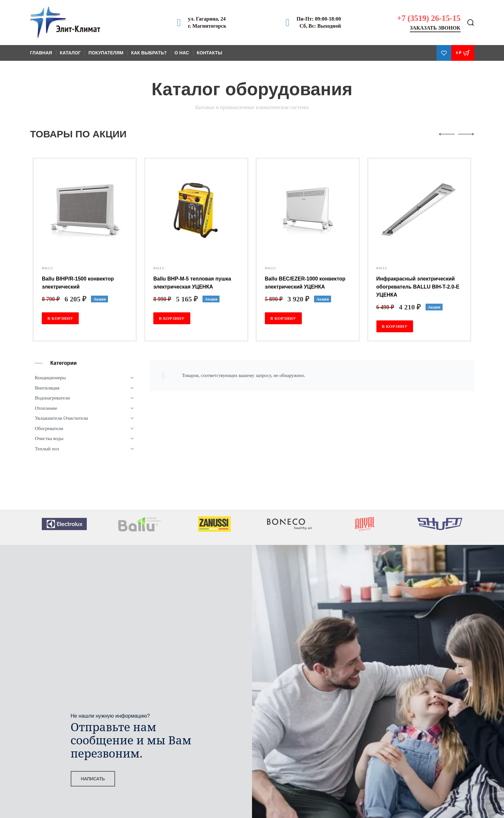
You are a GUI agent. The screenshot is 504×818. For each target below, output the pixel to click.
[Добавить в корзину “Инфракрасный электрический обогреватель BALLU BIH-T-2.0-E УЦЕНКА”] (395, 326)
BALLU (47, 268)
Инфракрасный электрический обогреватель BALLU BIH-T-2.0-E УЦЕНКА (418, 287)
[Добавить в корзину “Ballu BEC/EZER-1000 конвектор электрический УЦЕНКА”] (283, 318)
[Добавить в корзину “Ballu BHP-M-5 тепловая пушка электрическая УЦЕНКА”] (172, 318)
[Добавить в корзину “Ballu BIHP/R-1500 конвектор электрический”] (60, 318)
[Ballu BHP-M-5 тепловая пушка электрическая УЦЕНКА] (196, 210)
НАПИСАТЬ (93, 779)
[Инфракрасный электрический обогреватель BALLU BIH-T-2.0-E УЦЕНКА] (419, 210)
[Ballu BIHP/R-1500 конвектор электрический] (85, 210)
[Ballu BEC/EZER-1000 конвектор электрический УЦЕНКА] (308, 210)
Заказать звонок (435, 28)
